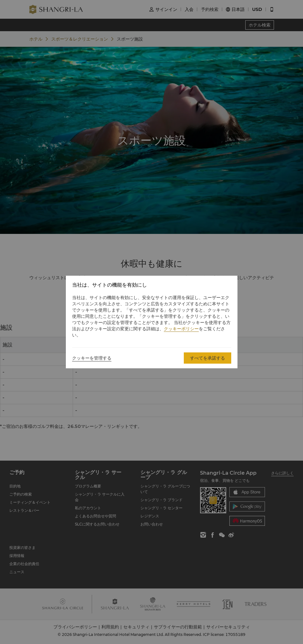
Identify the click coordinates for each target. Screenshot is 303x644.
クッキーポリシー (181, 329)
